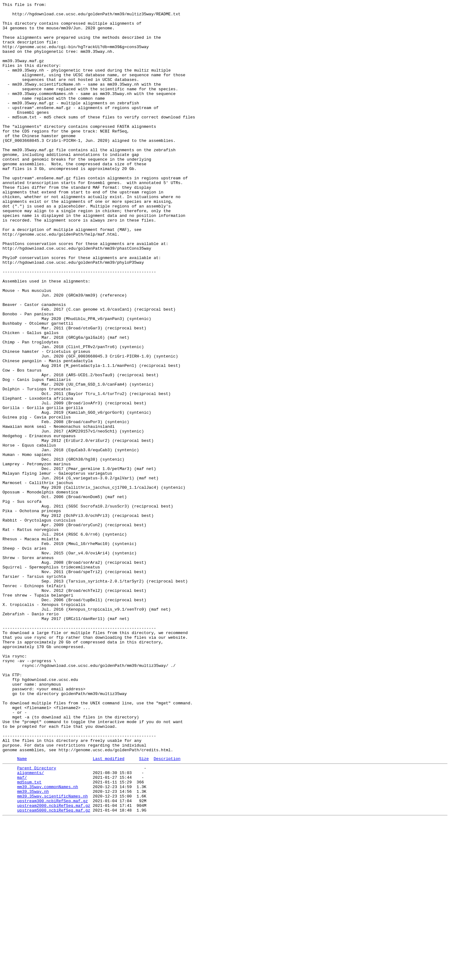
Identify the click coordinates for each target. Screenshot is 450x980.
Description (167, 909)
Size (144, 909)
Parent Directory (37, 920)
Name (22, 909)
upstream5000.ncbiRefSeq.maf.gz (54, 970)
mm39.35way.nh (33, 948)
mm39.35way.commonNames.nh (48, 942)
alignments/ (31, 925)
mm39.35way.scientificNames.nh (52, 953)
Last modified (109, 909)
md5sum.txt (29, 937)
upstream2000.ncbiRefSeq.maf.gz (54, 965)
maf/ (22, 931)
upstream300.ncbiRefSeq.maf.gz (52, 959)
